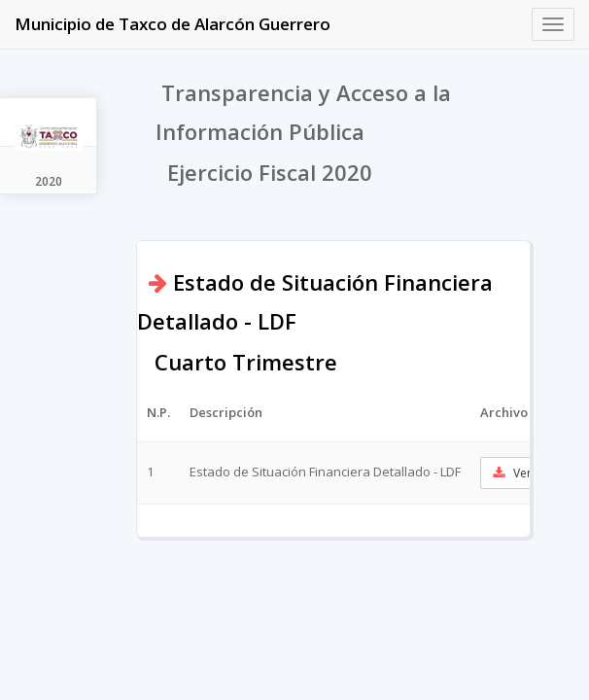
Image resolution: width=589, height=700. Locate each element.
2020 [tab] (49, 181)
